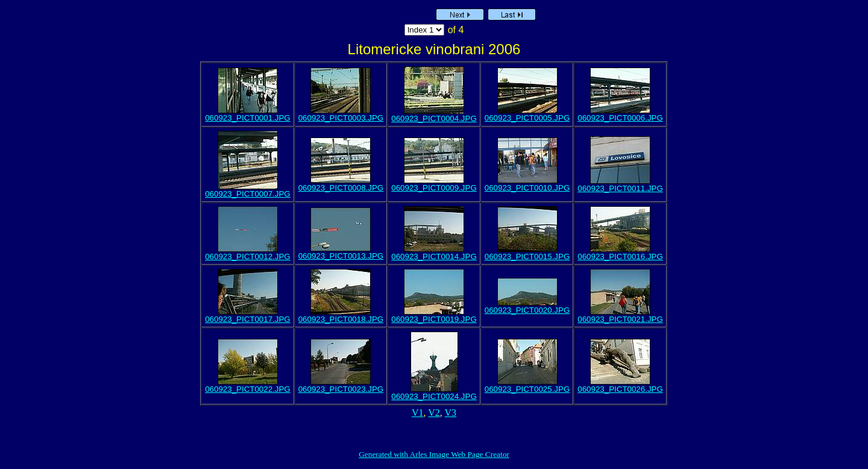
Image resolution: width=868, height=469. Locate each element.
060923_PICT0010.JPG (527, 188)
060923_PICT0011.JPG (620, 188)
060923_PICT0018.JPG (341, 319)
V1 (418, 413)
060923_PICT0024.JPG (434, 396)
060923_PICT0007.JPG (248, 194)
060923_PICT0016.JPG (620, 257)
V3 (451, 413)
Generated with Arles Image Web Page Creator (434, 454)
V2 (434, 413)
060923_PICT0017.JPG (248, 319)
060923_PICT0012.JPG (248, 257)
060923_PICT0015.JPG (527, 257)
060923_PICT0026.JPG (620, 389)
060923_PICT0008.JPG (341, 188)
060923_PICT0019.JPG (434, 319)
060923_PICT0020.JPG (527, 310)
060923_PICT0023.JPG (341, 389)
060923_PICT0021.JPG (620, 319)
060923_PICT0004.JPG (434, 118)
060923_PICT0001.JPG (248, 118)
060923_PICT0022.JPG (248, 389)
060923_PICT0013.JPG (341, 256)
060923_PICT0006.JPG (620, 118)
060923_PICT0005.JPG (527, 118)
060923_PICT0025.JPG (527, 389)
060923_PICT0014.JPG (434, 257)
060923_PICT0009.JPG (434, 188)
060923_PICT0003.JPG (341, 118)
